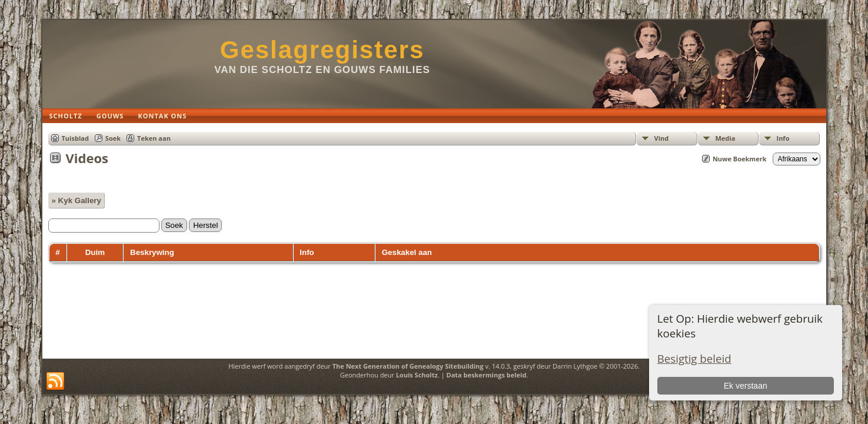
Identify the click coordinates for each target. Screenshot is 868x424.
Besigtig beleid (694, 358)
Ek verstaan (746, 386)
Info (783, 138)
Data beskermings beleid (487, 375)
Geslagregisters (322, 50)
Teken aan (154, 138)
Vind (662, 138)
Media (726, 138)
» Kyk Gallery (77, 201)
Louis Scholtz (417, 375)
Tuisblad (75, 138)
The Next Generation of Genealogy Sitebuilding (408, 366)
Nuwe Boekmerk (740, 159)
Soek (113, 138)
